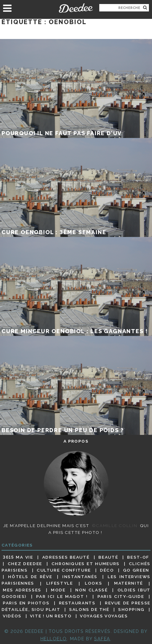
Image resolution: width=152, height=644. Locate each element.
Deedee (76, 8)
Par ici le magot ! (62, 596)
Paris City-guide (121, 596)
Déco (107, 570)
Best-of (138, 557)
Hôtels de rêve (30, 577)
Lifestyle (60, 583)
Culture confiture (64, 570)
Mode (58, 590)
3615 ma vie (18, 557)
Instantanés (80, 577)
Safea (102, 639)
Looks (93, 583)
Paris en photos (26, 603)
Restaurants (77, 603)
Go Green (136, 570)
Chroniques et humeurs (86, 564)
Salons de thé (89, 609)
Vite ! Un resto (51, 616)
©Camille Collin (115, 526)
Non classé (92, 590)
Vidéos (12, 616)
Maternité (129, 583)
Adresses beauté (66, 557)
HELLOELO (54, 639)
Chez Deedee (25, 564)
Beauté (108, 557)
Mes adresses (22, 590)
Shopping (131, 609)
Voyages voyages (104, 616)
